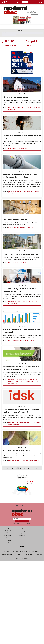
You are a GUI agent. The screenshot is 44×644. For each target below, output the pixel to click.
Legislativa (23, 107)
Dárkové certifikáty (8, 535)
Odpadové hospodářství (29, 191)
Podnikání (31, 301)
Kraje (19, 107)
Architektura (12, 228)
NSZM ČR (37, 551)
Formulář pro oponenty (22, 538)
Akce (8, 543)
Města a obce (30, 107)
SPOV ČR (26, 551)
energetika (11, 191)
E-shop (8, 538)
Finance (15, 107)
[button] (22, 521)
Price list (36, 535)
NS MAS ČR (32, 551)
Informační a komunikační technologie (25, 422)
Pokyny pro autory (22, 533)
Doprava (10, 422)
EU (15, 191)
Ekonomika (11, 301)
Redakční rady (22, 535)
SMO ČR (17, 551)
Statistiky (15, 303)
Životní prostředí (13, 193)
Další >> (36, 468)
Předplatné (8, 533)
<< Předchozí (10, 468)
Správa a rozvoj (23, 148)
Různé (37, 191)
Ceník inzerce (36, 533)
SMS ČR (22, 551)
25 (32, 468)
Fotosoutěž (8, 540)
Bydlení (10, 107)
